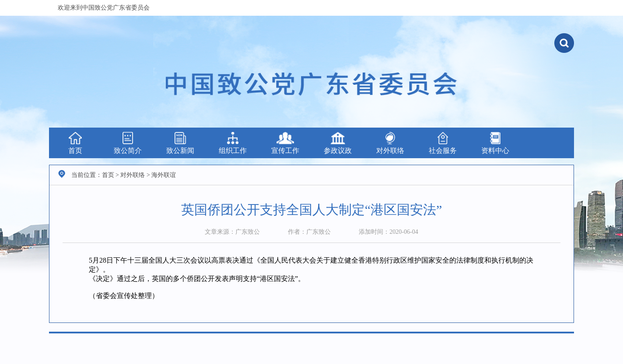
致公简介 (128, 143)
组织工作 (233, 143)
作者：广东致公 (309, 232)
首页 (75, 143)
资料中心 (495, 143)
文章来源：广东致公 (232, 232)
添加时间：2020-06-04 (388, 232)
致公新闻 (180, 143)
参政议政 (338, 143)
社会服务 (443, 143)
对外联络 (390, 143)
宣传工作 (285, 143)
